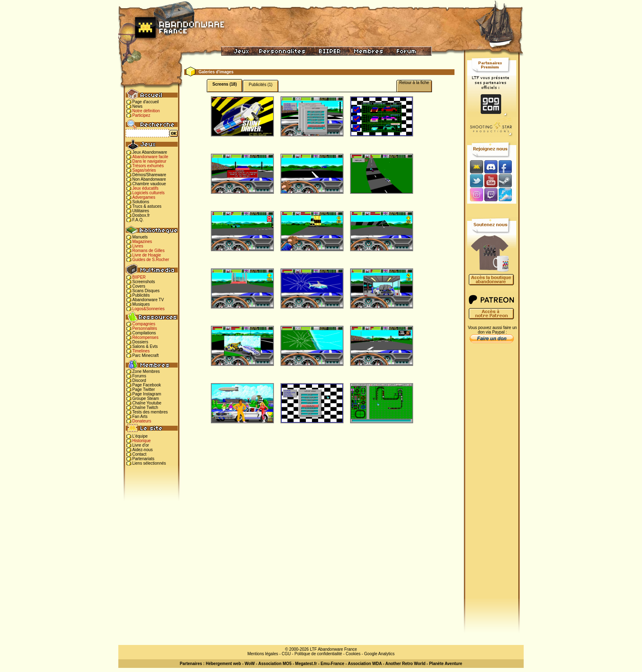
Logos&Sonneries (148, 309)
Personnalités (145, 328)
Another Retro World (405, 664)
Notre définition (146, 111)
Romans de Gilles (148, 251)
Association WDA (365, 664)
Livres (138, 246)
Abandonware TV (148, 300)
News (137, 106)
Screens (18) (225, 84)
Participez (141, 115)
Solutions (141, 202)
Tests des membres (150, 412)
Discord (139, 380)
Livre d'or (141, 445)
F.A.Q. (138, 220)
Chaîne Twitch (145, 408)
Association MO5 (275, 664)
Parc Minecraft (145, 355)
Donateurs (142, 421)
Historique (141, 441)
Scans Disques (146, 291)
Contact (139, 454)
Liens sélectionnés (149, 463)
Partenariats (143, 459)
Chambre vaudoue (149, 184)
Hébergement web (223, 664)
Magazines (142, 242)
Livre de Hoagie (147, 255)
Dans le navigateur (149, 161)
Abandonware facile (150, 157)
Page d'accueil (146, 102)
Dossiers (140, 342)
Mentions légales (263, 654)
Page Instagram (147, 394)
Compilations (144, 333)
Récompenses (145, 337)
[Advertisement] (492, 476)
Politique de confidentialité (318, 654)
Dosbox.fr (141, 215)
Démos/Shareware (149, 175)
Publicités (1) (261, 85)
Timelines (141, 351)
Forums (139, 376)
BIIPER (139, 277)
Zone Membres (146, 371)
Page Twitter (144, 389)
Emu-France (332, 664)
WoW (250, 664)
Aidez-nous (142, 450)
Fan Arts (140, 417)
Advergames (144, 197)
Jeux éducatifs (145, 188)
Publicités (141, 295)
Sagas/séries (144, 170)
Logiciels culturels (148, 193)
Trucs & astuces (147, 206)
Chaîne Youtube (147, 403)
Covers (139, 286)
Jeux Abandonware (150, 152)
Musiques (141, 304)
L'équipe (140, 436)
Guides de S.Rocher (151, 260)
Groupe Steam (146, 398)
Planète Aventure (446, 664)
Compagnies (144, 324)
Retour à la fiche (414, 83)
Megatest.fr (306, 664)
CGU (286, 654)
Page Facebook (147, 385)
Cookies (353, 654)
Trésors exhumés (148, 166)
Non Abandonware (149, 179)
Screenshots (144, 282)
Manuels (140, 237)
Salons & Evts (145, 346)
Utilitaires (141, 211)
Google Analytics (379, 654)
